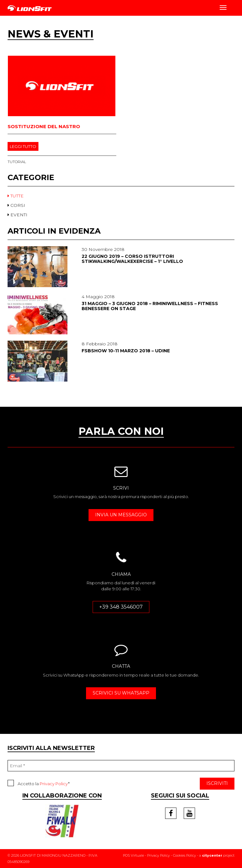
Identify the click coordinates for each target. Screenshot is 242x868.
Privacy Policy (54, 784)
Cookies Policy (184, 855)
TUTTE (16, 196)
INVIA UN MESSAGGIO (121, 515)
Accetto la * (39, 783)
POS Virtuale (133, 855)
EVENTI (17, 215)
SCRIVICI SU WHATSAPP (121, 693)
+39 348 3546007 (121, 607)
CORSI (16, 205)
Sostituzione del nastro (44, 126)
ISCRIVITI (217, 783)
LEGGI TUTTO (23, 146)
